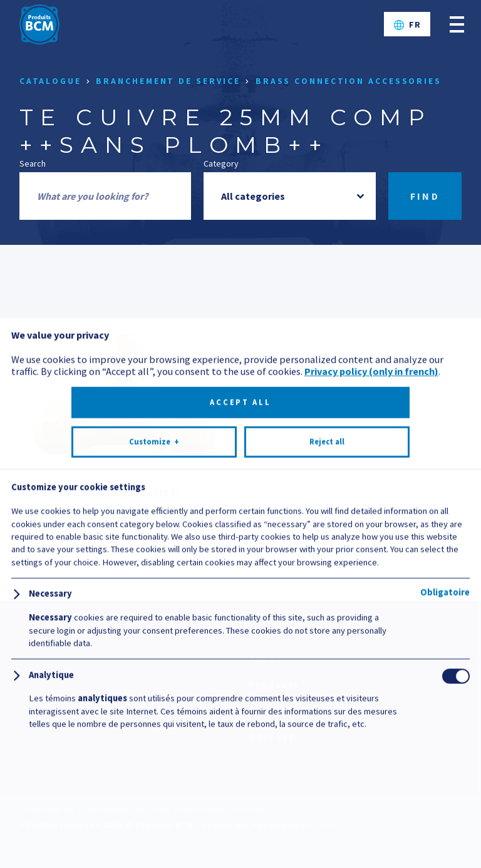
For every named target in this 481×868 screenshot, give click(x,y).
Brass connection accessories (349, 81)
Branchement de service (168, 81)
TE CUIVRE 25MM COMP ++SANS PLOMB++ (100, 500)
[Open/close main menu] (457, 24)
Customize (154, 817)
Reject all (327, 816)
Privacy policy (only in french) (371, 746)
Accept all (240, 777)
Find (425, 196)
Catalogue (50, 81)
